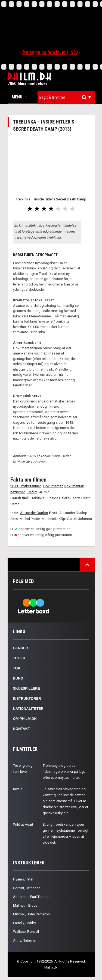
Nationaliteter (28, 709)
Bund (18, 678)
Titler (19, 658)
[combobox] (66, 97)
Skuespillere (27, 688)
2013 (14, 486)
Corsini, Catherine (27, 888)
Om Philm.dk (25, 719)
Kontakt (22, 729)
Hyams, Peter (23, 879)
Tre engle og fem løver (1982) (51, 52)
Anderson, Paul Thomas (32, 897)
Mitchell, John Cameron (31, 914)
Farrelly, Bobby (24, 923)
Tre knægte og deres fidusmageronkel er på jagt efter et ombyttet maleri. (64, 772)
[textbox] (67, 97)
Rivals (18, 789)
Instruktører (27, 698)
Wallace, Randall (26, 932)
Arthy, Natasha (24, 940)
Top (17, 668)
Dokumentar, (53, 486)
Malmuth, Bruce (25, 905)
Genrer (21, 648)
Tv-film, (33, 492)
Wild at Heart (23, 824)
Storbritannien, (31, 486)
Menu (19, 97)
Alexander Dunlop (34, 513)
